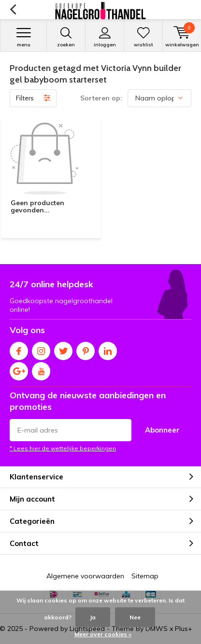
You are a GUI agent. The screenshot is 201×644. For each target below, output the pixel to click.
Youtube (41, 369)
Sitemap (145, 576)
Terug (13, 10)
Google (19, 369)
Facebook (19, 349)
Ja (93, 617)
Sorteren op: (101, 98)
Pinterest (86, 349)
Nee (135, 617)
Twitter (63, 349)
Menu (23, 37)
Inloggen (105, 37)
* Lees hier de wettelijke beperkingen (63, 448)
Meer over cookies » (103, 634)
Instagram (41, 349)
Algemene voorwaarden (85, 576)
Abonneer (162, 430)
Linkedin (108, 349)
